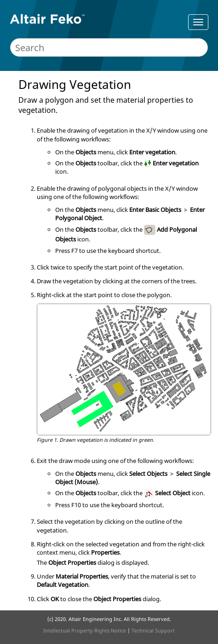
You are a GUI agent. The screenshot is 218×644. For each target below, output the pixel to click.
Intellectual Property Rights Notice (85, 630)
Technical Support (153, 630)
